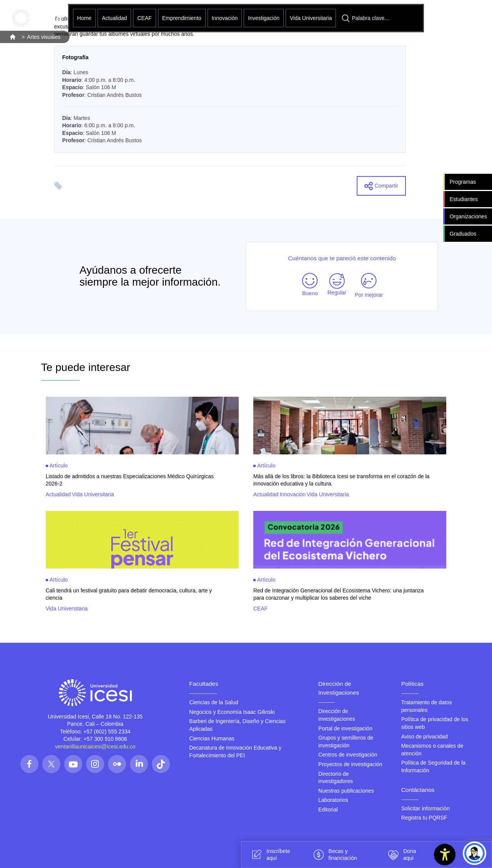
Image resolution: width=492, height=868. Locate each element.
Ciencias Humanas (212, 738)
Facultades (204, 684)
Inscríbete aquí (269, 855)
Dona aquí (401, 855)
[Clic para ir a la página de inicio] (35, 18)
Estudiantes (464, 199)
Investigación (264, 18)
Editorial (328, 810)
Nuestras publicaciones (346, 791)
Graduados (463, 234)
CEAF (144, 18)
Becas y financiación (334, 855)
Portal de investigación (345, 728)
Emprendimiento (182, 18)
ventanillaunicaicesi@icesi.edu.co (95, 747)
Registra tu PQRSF (424, 818)
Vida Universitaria (311, 18)
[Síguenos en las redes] (29, 764)
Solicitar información (426, 808)
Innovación (225, 18)
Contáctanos (418, 790)
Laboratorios (333, 800)
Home (84, 18)
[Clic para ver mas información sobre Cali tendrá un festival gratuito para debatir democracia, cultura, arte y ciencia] (142, 561)
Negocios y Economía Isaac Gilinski (232, 712)
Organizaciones (468, 216)
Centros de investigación (348, 755)
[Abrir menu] (442, 18)
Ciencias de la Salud (214, 702)
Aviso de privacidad (425, 737)
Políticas (412, 684)
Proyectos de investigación (350, 764)
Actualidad (114, 18)
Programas (463, 182)
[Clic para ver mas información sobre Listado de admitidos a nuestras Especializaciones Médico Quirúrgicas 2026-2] (142, 447)
